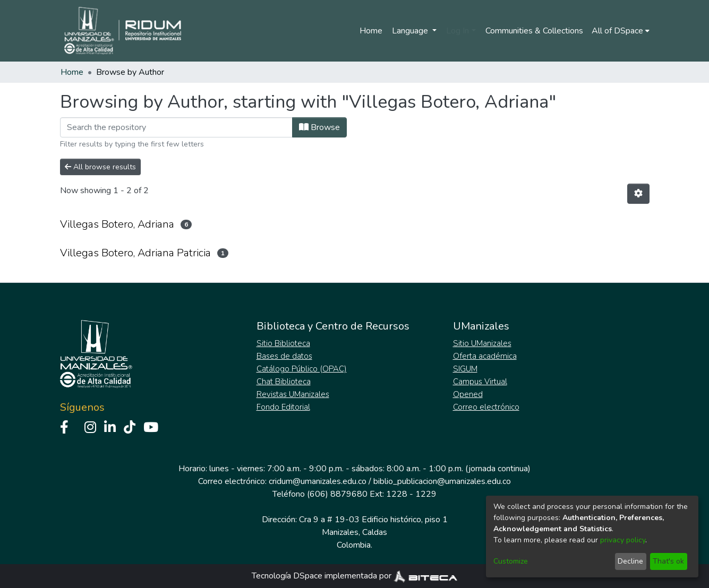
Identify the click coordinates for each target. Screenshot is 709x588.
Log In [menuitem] (458, 31)
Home (371, 31)
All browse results (100, 167)
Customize (511, 561)
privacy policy (623, 540)
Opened (468, 394)
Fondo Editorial (283, 407)
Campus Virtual (480, 382)
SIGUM (465, 369)
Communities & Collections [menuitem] (534, 31)
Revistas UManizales (293, 394)
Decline (630, 561)
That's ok (668, 561)
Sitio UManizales (482, 343)
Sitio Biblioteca (283, 343)
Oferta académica (485, 356)
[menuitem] (621, 31)
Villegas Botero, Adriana (117, 224)
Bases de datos (284, 356)
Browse (319, 127)
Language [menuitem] (411, 31)
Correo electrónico (486, 407)
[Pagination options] (638, 194)
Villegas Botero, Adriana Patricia (135, 253)
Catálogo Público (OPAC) (302, 369)
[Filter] (176, 127)
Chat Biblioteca (284, 382)
